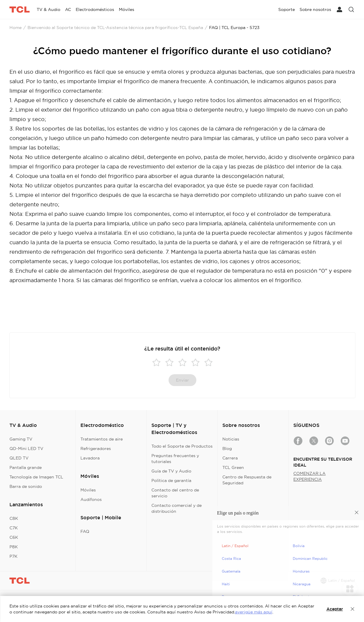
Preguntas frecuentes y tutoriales (175, 459)
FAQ (85, 531)
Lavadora (90, 458)
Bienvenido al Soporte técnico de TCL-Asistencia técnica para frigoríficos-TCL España (115, 28)
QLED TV (19, 458)
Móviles (88, 490)
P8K (14, 547)
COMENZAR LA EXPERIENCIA (309, 476)
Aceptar (335, 609)
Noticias (231, 439)
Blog (227, 449)
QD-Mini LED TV (26, 449)
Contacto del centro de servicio (175, 493)
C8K (14, 518)
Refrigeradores (96, 449)
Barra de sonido (26, 486)
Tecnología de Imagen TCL (36, 477)
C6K (14, 537)
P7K (13, 556)
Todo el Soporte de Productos (182, 446)
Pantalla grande (26, 467)
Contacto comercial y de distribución (177, 508)
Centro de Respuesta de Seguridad (247, 480)
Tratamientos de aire (102, 439)
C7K (14, 528)
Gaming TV (21, 439)
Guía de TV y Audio (171, 471)
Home (16, 28)
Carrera (230, 458)
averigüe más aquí (254, 612)
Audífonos (91, 499)
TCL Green (233, 467)
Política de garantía (171, 480)
